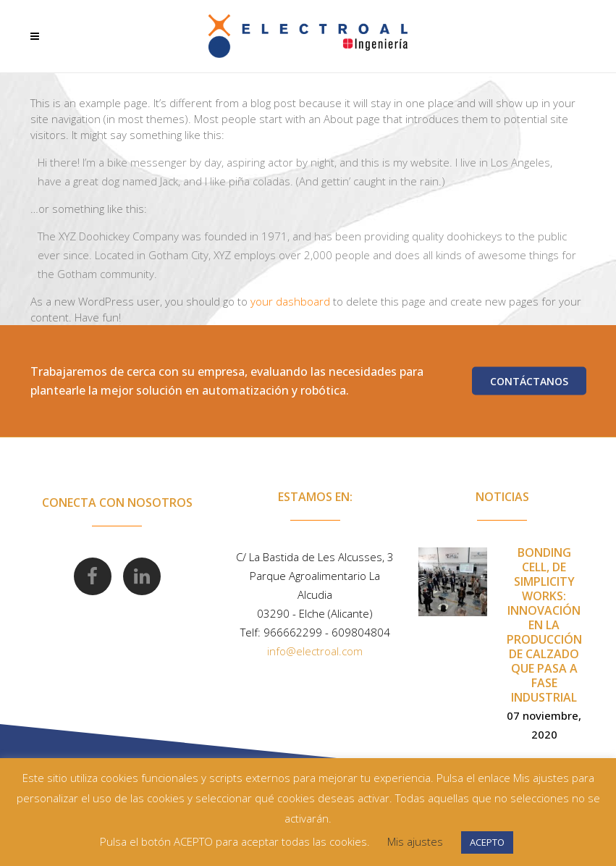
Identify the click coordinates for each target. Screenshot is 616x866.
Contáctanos (529, 381)
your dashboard (290, 301)
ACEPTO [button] (487, 842)
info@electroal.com (315, 651)
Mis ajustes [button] (415, 841)
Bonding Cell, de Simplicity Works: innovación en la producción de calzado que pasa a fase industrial (544, 625)
